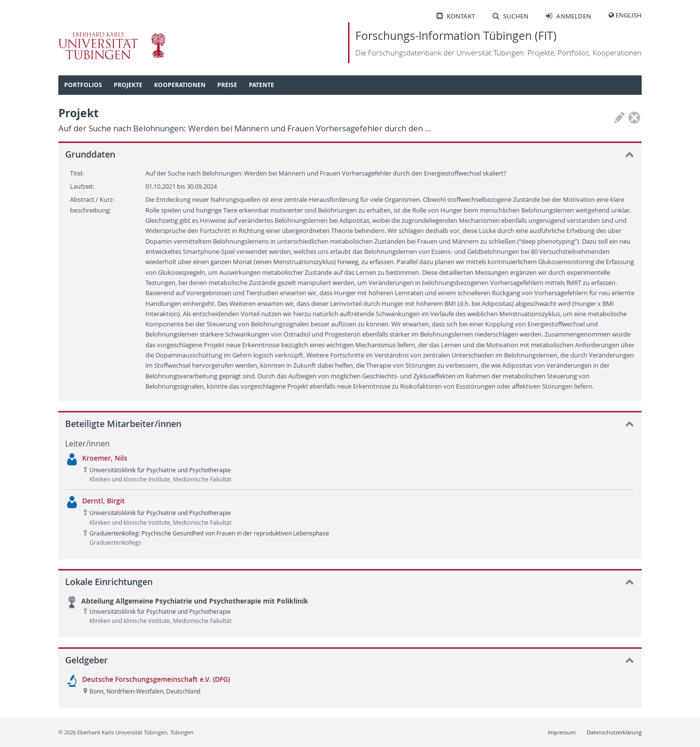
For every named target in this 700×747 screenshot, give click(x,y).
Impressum (562, 732)
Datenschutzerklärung (614, 732)
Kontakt (456, 16)
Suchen (510, 16)
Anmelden (569, 16)
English (629, 15)
